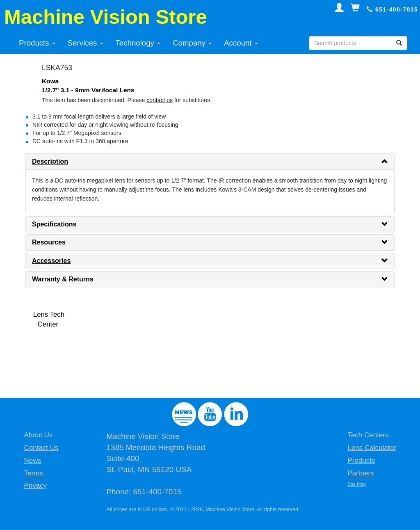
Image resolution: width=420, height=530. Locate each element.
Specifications (54, 224)
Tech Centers (368, 435)
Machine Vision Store (106, 17)
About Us (38, 435)
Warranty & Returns (63, 279)
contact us (160, 100)
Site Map (357, 484)
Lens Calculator (372, 448)
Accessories (51, 261)
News (33, 460)
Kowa (50, 81)
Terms (33, 473)
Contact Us (41, 448)
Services (86, 43)
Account (241, 43)
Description (50, 161)
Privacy (35, 485)
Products (37, 43)
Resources (49, 242)
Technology (138, 43)
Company (192, 43)
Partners (361, 473)
